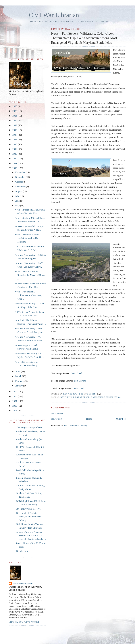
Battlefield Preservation (106, 397)
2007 (15, 401)
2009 (15, 392)
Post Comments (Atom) (75, 426)
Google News (23, 551)
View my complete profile (24, 622)
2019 (15, 125)
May (18, 205)
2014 (15, 149)
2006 (15, 406)
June (18, 201)
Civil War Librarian (54, 15)
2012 (15, 158)
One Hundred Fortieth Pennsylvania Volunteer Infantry (29, 517)
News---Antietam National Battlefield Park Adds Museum (27, 238)
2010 (15, 168)
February (20, 381)
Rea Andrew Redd (23, 583)
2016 (15, 139)
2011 (15, 163)
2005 (15, 411)
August (19, 191)
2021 (15, 116)
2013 (15, 154)
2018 (15, 130)
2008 (15, 396)
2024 (15, 111)
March (19, 376)
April (18, 371)
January (19, 386)
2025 (15, 106)
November (21, 177)
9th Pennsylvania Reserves (29, 509)
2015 (15, 144)
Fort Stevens (80, 381)
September (21, 186)
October (19, 182)
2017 (15, 135)
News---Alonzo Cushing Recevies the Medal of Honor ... (30, 275)
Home (89, 419)
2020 (15, 120)
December (21, 172)
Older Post (121, 419)
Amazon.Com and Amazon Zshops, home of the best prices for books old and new (31, 536)
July (18, 196)
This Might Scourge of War (29, 427)
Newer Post (57, 419)
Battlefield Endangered (75, 397)
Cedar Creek (77, 373)
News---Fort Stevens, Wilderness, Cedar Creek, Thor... (28, 295)
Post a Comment (57, 414)
